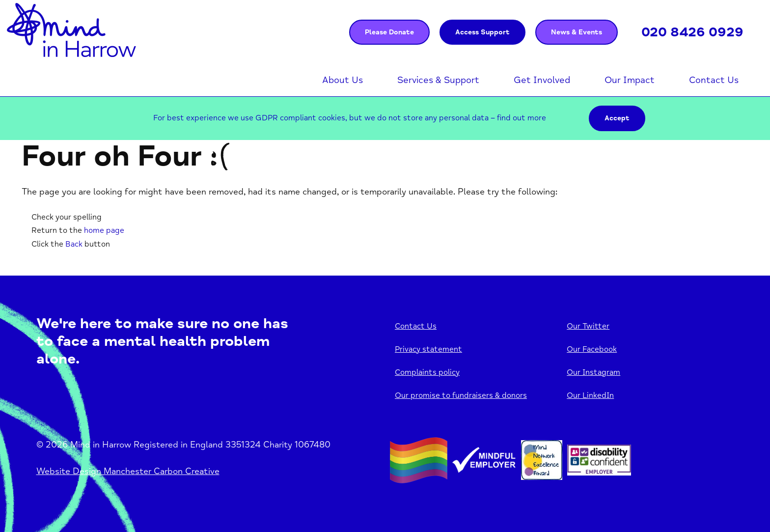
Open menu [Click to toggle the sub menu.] (368, 81)
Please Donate (389, 32)
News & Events (577, 32)
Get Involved (542, 80)
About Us (343, 80)
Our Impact (630, 80)
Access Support (482, 32)
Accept (617, 118)
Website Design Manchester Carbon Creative (128, 471)
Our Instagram (593, 372)
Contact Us (714, 80)
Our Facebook (592, 349)
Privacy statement (428, 349)
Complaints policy (427, 372)
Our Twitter (588, 326)
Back (74, 244)
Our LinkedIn (590, 395)
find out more (522, 118)
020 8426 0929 (692, 32)
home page (104, 230)
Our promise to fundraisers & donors (461, 395)
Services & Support (438, 80)
